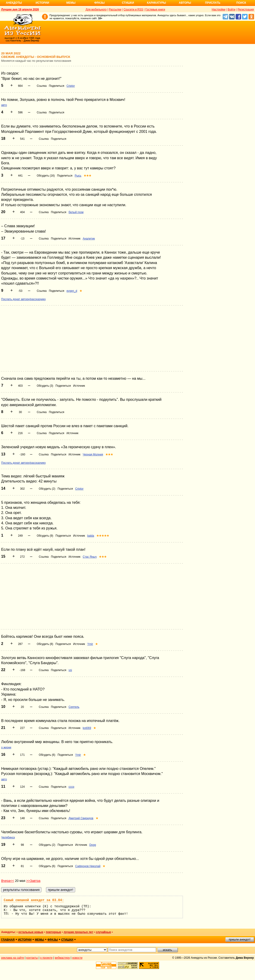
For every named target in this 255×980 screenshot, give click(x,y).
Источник (75, 239)
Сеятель (74, 707)
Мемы (71, 3)
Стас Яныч (90, 557)
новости (77, 958)
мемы (40, 940)
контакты (32, 958)
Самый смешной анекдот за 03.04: (34, 900)
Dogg (93, 845)
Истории (42, 3)
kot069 (87, 728)
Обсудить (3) (45, 386)
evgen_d (72, 291)
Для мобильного (96, 9)
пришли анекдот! (240, 940)
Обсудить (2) (47, 489)
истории (25, 940)
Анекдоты (14, 3)
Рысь (78, 176)
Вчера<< (8, 881)
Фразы (99, 3)
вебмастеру (62, 958)
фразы (53, 940)
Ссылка (42, 86)
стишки (67, 940)
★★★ (88, 176)
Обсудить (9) (45, 536)
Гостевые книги (155, 9)
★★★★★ (103, 536)
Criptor (71, 86)
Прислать (213, 3)
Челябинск (8, 837)
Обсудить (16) (46, 176)
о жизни (6, 747)
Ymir (90, 644)
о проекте (46, 958)
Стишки (128, 3)
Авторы (185, 3)
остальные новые (31, 932)
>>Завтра (33, 881)
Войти (231, 9)
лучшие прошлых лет (78, 932)
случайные (103, 932)
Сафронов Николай (88, 866)
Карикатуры (156, 3)
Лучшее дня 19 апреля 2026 (20, 9)
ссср (72, 787)
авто (4, 105)
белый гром (76, 212)
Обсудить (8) (45, 644)
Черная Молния (93, 454)
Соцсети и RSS (133, 9)
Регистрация (246, 9)
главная (8, 940)
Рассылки (115, 9)
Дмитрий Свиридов (81, 818)
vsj (70, 670)
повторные (53, 932)
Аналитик (89, 239)
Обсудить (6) (47, 755)
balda (91, 536)
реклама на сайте (13, 958)
